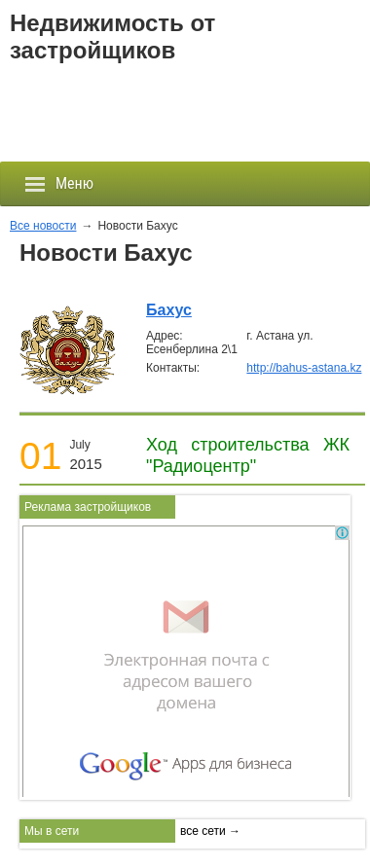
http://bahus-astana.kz (304, 368)
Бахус (169, 310)
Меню (59, 184)
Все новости (43, 226)
